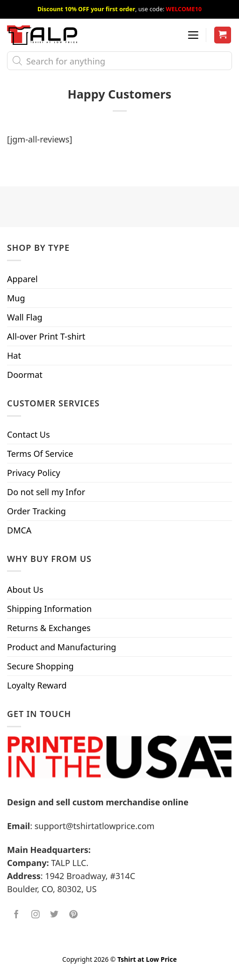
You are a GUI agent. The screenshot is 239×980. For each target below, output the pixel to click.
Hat (14, 355)
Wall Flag (25, 317)
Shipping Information (49, 609)
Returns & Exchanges (49, 628)
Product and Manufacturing (62, 647)
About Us (25, 589)
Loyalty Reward (37, 685)
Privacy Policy (34, 473)
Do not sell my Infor (46, 492)
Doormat (25, 375)
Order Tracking (36, 511)
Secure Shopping (40, 666)
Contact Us (29, 434)
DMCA (19, 530)
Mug (16, 298)
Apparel (22, 279)
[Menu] (193, 35)
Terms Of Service (40, 454)
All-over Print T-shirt (46, 336)
